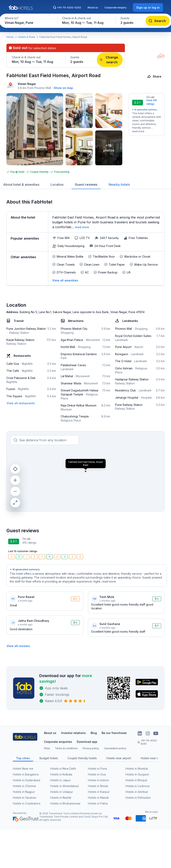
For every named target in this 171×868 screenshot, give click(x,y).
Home (10, 37)
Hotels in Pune (27, 37)
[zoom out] (15, 491)
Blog (94, 733)
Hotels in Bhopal (136, 780)
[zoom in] (15, 480)
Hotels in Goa (97, 774)
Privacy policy (91, 748)
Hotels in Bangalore (26, 774)
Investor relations (73, 733)
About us (93, 8)
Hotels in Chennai (24, 786)
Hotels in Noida (98, 786)
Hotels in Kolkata (61, 774)
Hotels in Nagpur (24, 792)
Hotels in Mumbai (137, 769)
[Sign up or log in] (148, 8)
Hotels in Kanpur (99, 792)
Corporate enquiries (58, 742)
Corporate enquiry (115, 8)
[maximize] (15, 503)
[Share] (155, 76)
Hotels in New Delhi (63, 769)
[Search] (157, 21)
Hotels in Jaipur (61, 780)
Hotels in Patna (98, 803)
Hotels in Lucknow (138, 786)
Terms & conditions (66, 748)
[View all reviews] (18, 646)
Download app (87, 742)
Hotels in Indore (98, 780)
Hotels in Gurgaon (137, 774)
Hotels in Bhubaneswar (65, 803)
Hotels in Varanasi (25, 798)
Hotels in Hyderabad (26, 780)
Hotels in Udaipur (62, 792)
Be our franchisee (114, 733)
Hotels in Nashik (61, 798)
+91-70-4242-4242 (67, 7)
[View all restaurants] (21, 403)
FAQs (47, 748)
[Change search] (110, 60)
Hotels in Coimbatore (27, 803)
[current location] (15, 469)
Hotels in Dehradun (138, 798)
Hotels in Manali (98, 798)
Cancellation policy (115, 748)
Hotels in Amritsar (137, 792)
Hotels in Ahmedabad (64, 786)
